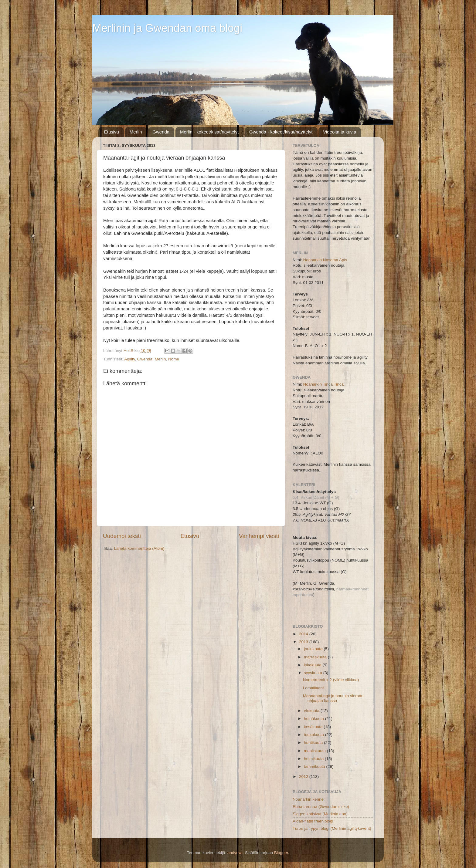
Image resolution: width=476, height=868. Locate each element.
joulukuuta (314, 649)
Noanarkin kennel (309, 799)
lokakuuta (313, 665)
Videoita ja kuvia (340, 132)
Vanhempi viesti (259, 536)
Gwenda (161, 132)
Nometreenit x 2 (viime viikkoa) (331, 680)
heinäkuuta (314, 719)
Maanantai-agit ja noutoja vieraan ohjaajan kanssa (333, 698)
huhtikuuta (314, 743)
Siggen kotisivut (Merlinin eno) (320, 814)
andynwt (235, 853)
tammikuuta (315, 767)
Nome (174, 359)
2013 (304, 642)
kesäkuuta (314, 727)
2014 (304, 634)
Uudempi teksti (122, 536)
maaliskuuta (315, 751)
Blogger (281, 853)
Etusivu (112, 132)
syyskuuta (314, 673)
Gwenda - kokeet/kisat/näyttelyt (281, 132)
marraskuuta (316, 657)
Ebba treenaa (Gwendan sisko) (321, 807)
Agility (129, 359)
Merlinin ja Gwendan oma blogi (167, 28)
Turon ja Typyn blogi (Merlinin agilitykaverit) (332, 828)
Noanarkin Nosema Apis (325, 260)
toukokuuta (314, 735)
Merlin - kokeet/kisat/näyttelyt (209, 132)
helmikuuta (314, 759)
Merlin (136, 132)
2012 (304, 777)
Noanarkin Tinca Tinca (324, 384)
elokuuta (312, 711)
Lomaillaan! (313, 688)
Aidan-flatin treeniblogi (313, 821)
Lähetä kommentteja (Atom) (139, 548)
